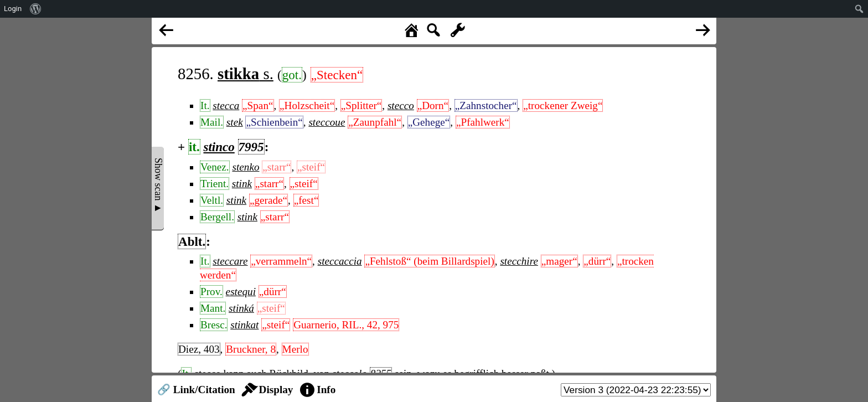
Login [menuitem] (13, 9)
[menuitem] (36, 9)
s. (246, 74)
